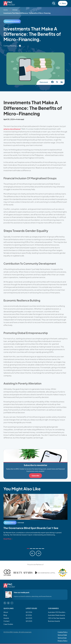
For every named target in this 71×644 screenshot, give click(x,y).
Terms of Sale (62, 635)
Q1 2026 (29, 615)
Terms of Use (62, 638)
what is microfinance (12, 129)
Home (6, 10)
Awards (6, 618)
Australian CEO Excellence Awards (57, 612)
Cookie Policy (63, 632)
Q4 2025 (29, 618)
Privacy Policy (63, 641)
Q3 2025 (29, 621)
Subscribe (35, 476)
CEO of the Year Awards (56, 618)
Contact (6, 621)
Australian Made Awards (57, 615)
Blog (5, 615)
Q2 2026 (29, 612)
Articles (15, 10)
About (6, 612)
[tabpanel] (35, 517)
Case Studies (8, 624)
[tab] (28, 549)
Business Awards (54, 621)
